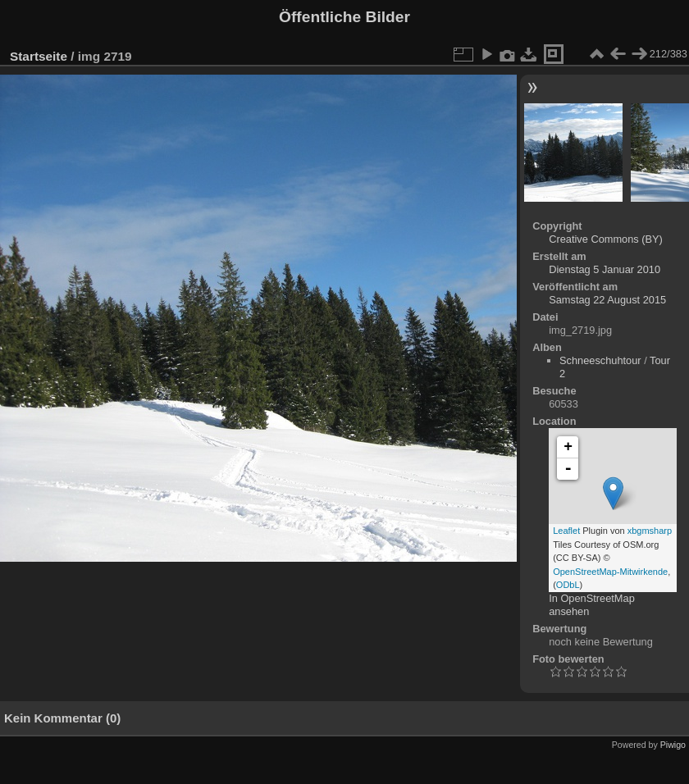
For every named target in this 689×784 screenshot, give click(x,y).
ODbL (568, 585)
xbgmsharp (650, 531)
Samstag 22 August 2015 (607, 300)
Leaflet (566, 531)
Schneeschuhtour (600, 360)
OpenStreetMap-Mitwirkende (610, 572)
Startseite (39, 56)
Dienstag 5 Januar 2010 (605, 269)
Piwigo (673, 745)
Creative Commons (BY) (606, 239)
